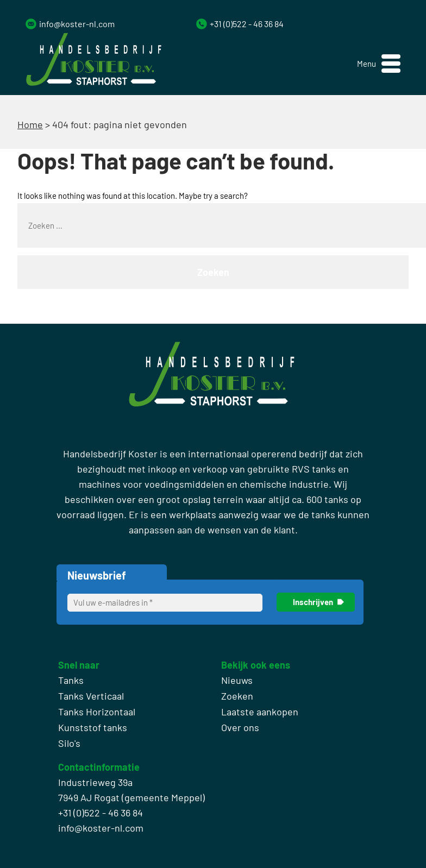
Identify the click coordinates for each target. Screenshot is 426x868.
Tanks (71, 680)
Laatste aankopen (260, 712)
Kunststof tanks (93, 727)
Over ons (240, 727)
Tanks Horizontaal (97, 712)
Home (30, 124)
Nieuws (237, 680)
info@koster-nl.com (77, 24)
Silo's (69, 743)
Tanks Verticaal (91, 696)
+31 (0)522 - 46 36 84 (247, 24)
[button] (379, 64)
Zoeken (237, 696)
